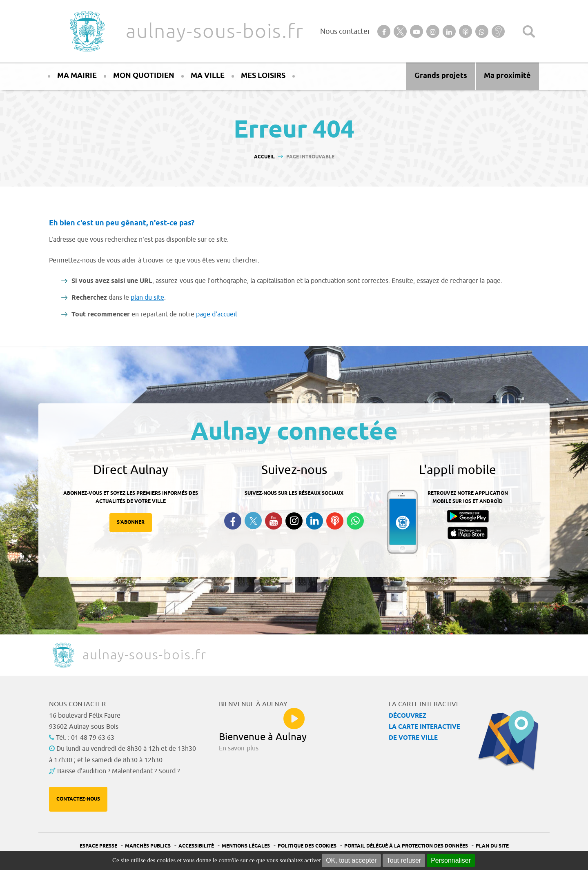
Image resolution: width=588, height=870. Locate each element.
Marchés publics (148, 846)
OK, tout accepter (351, 860)
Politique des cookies (307, 846)
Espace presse (98, 846)
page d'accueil (216, 314)
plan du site (147, 298)
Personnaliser (451, 860)
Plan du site (492, 846)
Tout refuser (404, 860)
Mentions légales (246, 846)
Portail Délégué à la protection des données (406, 846)
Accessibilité (196, 846)
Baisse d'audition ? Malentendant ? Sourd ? (118, 771)
